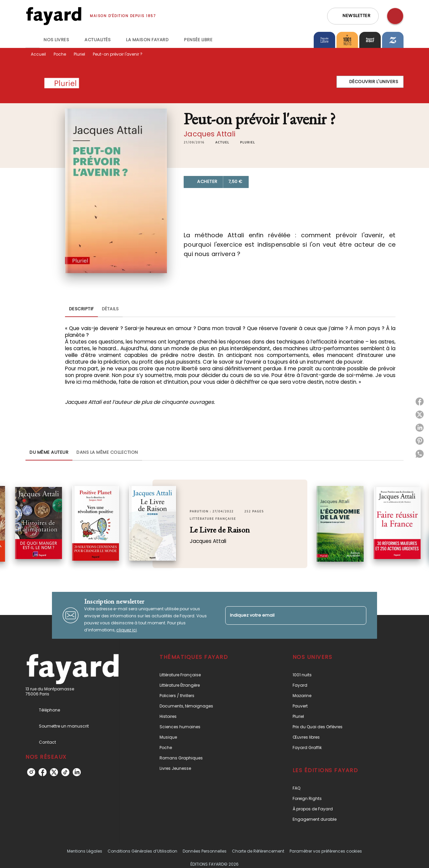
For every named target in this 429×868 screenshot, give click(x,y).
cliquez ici (127, 630)
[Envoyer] (358, 615)
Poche (60, 54)
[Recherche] (395, 16)
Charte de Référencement (258, 851)
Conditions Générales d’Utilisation (142, 851)
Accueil (38, 54)
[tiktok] (65, 772)
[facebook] (43, 772)
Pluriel (79, 54)
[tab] (33, 40)
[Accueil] (54, 16)
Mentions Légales (85, 851)
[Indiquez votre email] (287, 615)
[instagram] (31, 772)
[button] (353, 16)
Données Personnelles (205, 851)
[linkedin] (77, 772)
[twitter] (54, 772)
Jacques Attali (209, 134)
